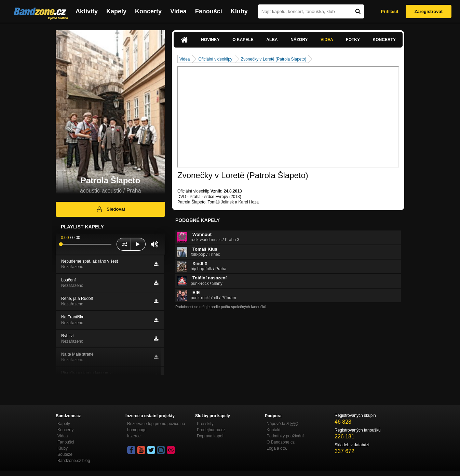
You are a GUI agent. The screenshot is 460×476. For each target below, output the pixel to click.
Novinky (210, 40)
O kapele (243, 40)
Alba (272, 40)
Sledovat (111, 209)
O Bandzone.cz (281, 442)
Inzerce (134, 436)
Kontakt (274, 430)
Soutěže (65, 454)
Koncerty (148, 11)
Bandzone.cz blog (74, 461)
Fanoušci (209, 11)
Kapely (116, 11)
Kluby (239, 11)
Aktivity (87, 11)
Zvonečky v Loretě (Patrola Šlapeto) (274, 59)
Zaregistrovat (429, 11)
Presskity (205, 424)
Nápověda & (282, 424)
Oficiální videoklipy (215, 59)
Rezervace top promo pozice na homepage (156, 427)
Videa (178, 11)
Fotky (353, 40)
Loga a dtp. (277, 448)
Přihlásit (389, 11)
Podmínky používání (285, 436)
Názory (299, 40)
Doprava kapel (210, 436)
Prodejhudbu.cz (211, 430)
